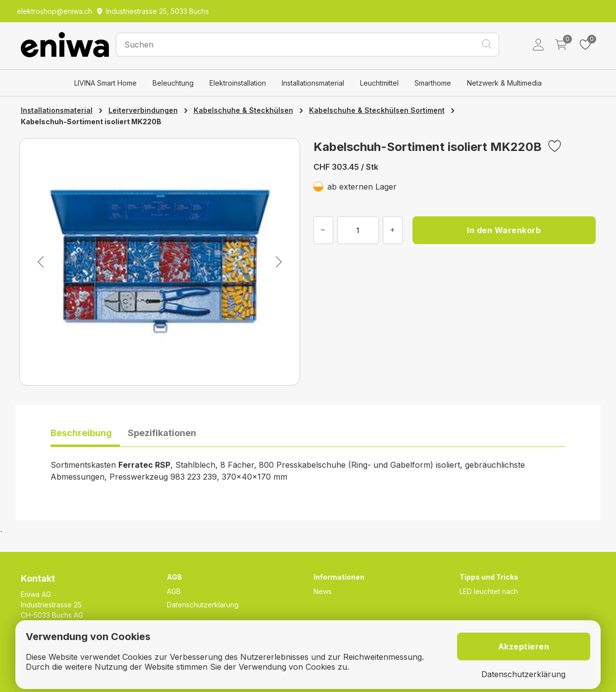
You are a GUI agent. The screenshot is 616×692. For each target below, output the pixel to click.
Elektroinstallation (238, 83)
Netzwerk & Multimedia (504, 83)
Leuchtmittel (379, 83)
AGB (174, 591)
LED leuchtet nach (489, 591)
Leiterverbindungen (143, 110)
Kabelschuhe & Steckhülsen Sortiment (377, 110)
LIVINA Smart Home (105, 83)
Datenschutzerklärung (203, 605)
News (323, 591)
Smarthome (433, 83)
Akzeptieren (524, 646)
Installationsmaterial (313, 83)
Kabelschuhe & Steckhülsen (243, 110)
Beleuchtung (173, 83)
